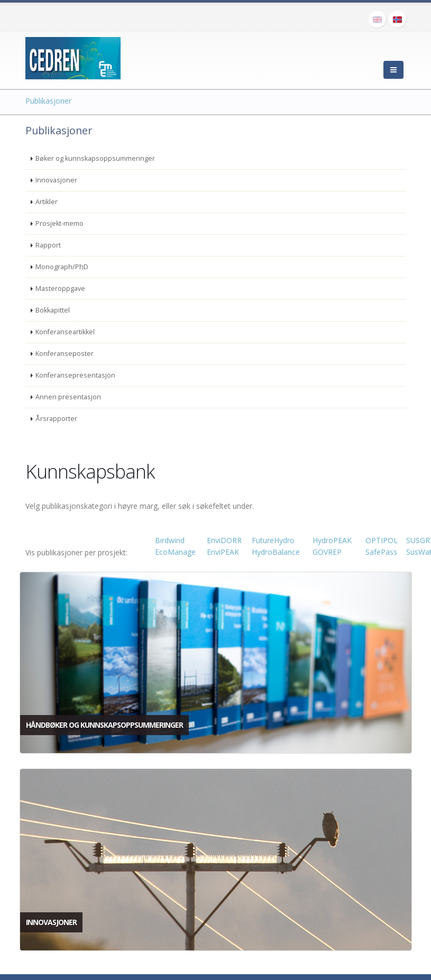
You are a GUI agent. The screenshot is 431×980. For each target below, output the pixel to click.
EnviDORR (224, 540)
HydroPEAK (332, 540)
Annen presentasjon (68, 397)
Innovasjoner (56, 180)
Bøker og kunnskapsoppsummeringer (95, 158)
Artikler (47, 202)
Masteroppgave (60, 288)
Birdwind (170, 540)
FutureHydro (273, 540)
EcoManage (175, 552)
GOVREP (327, 552)
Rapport (48, 245)
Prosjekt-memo (59, 223)
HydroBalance (276, 552)
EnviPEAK (223, 552)
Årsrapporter (56, 419)
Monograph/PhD (62, 267)
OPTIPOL (382, 540)
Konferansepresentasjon (75, 375)
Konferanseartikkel (65, 332)
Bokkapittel (53, 310)
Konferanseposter (65, 354)
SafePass (381, 552)
